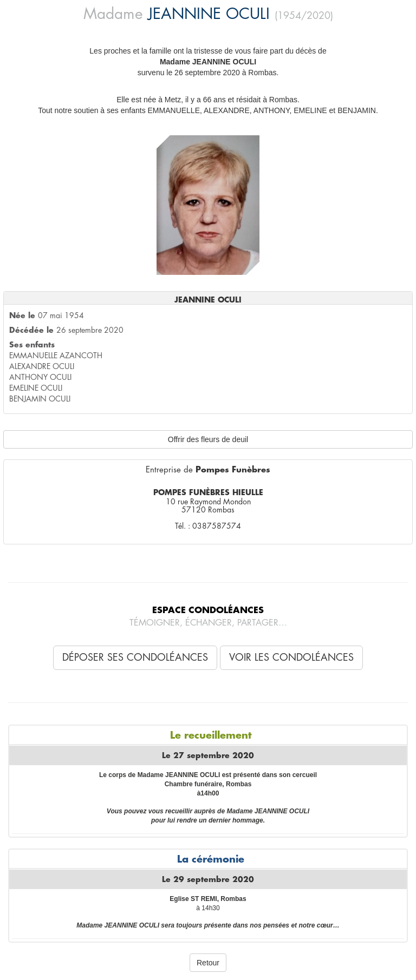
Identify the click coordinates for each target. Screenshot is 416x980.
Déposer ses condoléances (135, 657)
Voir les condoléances (291, 657)
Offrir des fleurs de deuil (208, 439)
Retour (208, 963)
